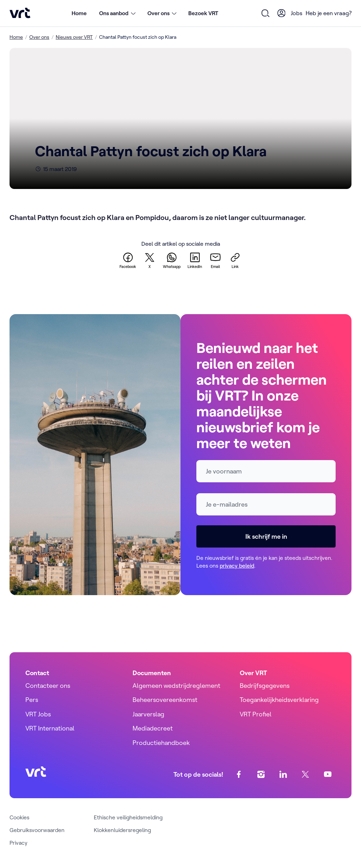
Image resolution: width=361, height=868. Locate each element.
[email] (215, 260)
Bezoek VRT (203, 13)
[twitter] (149, 260)
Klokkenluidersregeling (122, 830)
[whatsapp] (172, 260)
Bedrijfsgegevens (265, 686)
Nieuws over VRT (74, 37)
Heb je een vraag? (329, 13)
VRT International (50, 728)
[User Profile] (281, 13)
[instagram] (261, 774)
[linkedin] (195, 260)
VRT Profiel (256, 714)
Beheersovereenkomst (165, 700)
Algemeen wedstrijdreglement (176, 686)
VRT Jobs (38, 714)
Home (79, 13)
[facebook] (128, 260)
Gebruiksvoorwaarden (37, 830)
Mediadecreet (153, 728)
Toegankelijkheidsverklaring (279, 700)
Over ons (39, 37)
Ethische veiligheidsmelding (128, 817)
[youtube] (328, 774)
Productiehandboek (161, 743)
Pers (32, 700)
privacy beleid (237, 566)
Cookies (19, 817)
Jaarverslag (148, 714)
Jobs (297, 13)
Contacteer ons (48, 686)
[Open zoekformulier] (265, 13)
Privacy (19, 843)
